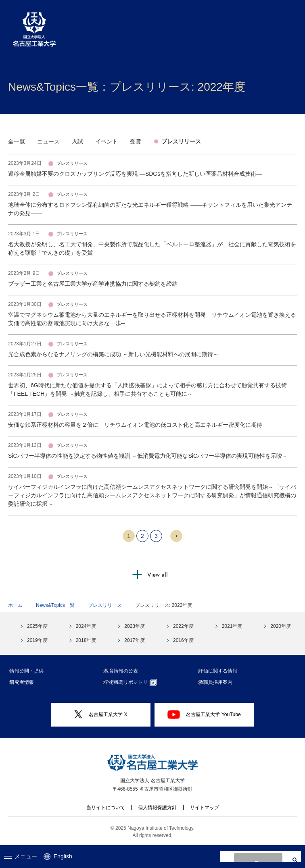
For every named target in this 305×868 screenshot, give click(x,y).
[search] (257, 857)
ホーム (15, 605)
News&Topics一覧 (55, 605)
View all (158, 575)
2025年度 (37, 626)
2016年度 (183, 640)
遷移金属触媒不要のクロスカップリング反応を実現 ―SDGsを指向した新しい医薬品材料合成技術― (135, 174)
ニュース (48, 141)
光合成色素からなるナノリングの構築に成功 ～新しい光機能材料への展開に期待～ (113, 354)
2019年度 (37, 640)
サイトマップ (205, 808)
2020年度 (281, 626)
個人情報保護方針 (157, 808)
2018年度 (86, 640)
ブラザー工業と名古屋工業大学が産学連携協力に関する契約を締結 (93, 284)
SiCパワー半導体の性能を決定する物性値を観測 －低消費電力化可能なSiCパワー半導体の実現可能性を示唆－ (148, 456)
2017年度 (135, 640)
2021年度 (232, 626)
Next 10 (176, 536)
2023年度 (135, 626)
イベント (107, 141)
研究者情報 (25, 682)
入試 (77, 141)
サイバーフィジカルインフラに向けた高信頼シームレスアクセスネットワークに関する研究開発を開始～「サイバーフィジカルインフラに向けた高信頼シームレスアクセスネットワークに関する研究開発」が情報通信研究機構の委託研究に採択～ (152, 495)
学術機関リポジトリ (134, 683)
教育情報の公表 (124, 671)
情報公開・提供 (30, 671)
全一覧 (17, 141)
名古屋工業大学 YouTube (204, 714)
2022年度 (183, 626)
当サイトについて (106, 808)
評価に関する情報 (221, 671)
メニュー (21, 856)
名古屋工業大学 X (101, 714)
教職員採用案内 (219, 682)
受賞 (136, 141)
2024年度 (86, 626)
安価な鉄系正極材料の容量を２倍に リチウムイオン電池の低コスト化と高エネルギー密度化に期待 (135, 425)
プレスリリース (181, 141)
